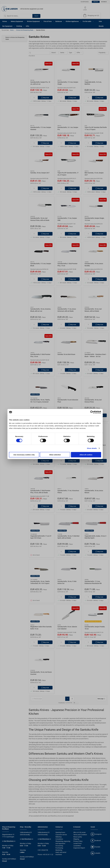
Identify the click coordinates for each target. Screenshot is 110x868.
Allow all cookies (86, 455)
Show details (92, 448)
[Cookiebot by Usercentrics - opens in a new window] (92, 412)
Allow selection (55, 455)
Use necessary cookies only (24, 455)
